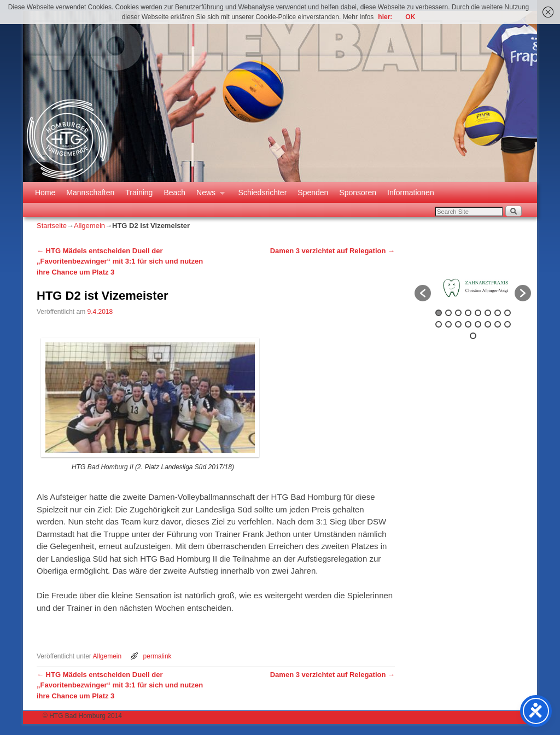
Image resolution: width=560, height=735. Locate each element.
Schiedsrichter (263, 192)
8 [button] (507, 313)
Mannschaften (90, 192)
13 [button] (478, 324)
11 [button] (458, 324)
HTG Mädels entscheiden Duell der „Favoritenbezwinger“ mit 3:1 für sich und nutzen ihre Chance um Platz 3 (120, 261)
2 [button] (448, 313)
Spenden (313, 192)
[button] (423, 293)
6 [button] (488, 313)
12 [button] (468, 324)
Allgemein (89, 226)
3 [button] (458, 313)
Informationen (411, 192)
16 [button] (507, 324)
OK (410, 17)
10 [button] (448, 324)
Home (45, 192)
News (208, 196)
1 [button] (439, 313)
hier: (385, 17)
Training (139, 192)
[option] (473, 288)
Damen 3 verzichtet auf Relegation (332, 251)
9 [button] (439, 324)
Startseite (52, 226)
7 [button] (498, 313)
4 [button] (468, 313)
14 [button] (488, 324)
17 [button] (473, 336)
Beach (174, 192)
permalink (157, 656)
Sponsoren (358, 192)
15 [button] (498, 324)
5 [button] (478, 313)
